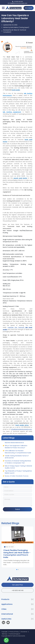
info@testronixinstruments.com (22, 429)
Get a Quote (29, 8)
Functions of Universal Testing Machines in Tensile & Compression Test (18, 463)
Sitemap (4, 634)
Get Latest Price (17, 585)
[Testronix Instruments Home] (13, 8)
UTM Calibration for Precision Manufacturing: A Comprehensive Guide (18, 453)
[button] (17, 570)
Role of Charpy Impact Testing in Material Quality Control (18, 468)
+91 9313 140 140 (18, 590)
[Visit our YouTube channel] (8, 623)
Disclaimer (24, 632)
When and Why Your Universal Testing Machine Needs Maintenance (17, 442)
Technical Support (15, 634)
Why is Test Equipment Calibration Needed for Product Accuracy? (16, 447)
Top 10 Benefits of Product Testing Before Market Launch (18, 473)
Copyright (4, 632)
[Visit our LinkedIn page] (4, 623)
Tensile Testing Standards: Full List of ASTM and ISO (17, 458)
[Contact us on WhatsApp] (6, 640)
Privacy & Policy (14, 632)
